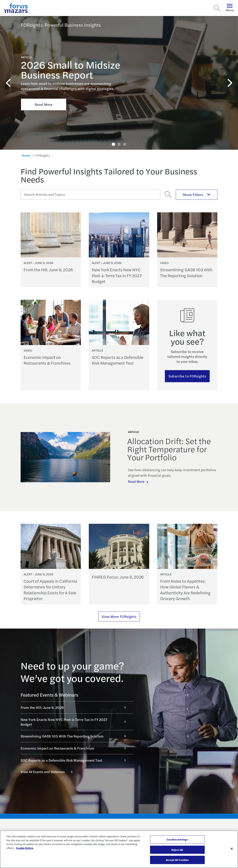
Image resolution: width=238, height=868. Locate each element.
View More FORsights (119, 616)
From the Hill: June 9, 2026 (75, 707)
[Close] (232, 849)
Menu (230, 8)
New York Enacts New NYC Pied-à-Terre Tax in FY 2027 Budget (75, 722)
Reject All (177, 850)
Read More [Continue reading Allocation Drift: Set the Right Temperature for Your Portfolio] (137, 481)
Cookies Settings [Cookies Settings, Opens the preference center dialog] (177, 839)
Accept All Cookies (177, 860)
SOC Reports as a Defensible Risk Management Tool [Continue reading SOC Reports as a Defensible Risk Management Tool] (118, 360)
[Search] (217, 8)
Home (26, 155)
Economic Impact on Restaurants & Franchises (75, 748)
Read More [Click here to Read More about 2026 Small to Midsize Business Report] (44, 84)
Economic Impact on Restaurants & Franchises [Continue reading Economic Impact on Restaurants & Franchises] (47, 360)
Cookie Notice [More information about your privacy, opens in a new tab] (25, 848)
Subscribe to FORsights (187, 376)
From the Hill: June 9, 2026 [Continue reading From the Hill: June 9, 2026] (48, 270)
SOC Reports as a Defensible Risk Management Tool (75, 760)
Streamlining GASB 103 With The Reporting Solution (75, 736)
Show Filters (197, 194)
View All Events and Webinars (49, 772)
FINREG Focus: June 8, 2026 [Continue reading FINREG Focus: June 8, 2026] (118, 577)
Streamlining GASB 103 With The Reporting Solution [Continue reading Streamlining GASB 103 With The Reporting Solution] (186, 272)
